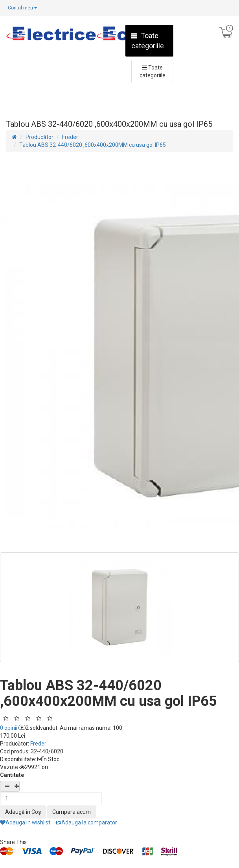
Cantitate (12, 775)
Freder (70, 137)
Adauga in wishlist (25, 822)
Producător (40, 137)
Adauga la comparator (86, 822)
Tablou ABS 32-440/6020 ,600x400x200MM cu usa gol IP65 (93, 145)
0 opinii (9, 728)
